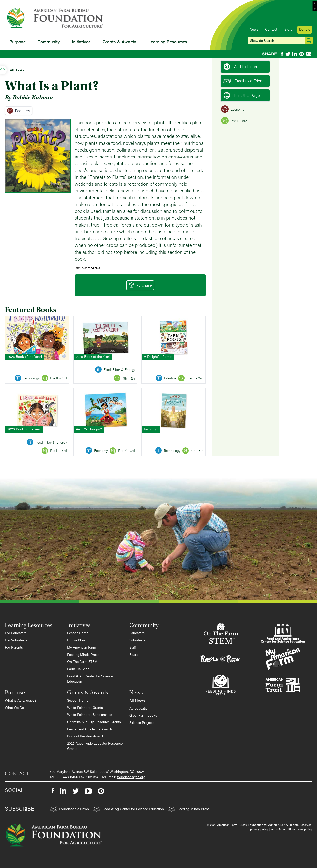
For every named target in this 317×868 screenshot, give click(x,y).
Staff (133, 647)
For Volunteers (16, 640)
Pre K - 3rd (234, 121)
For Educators (16, 633)
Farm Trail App (78, 669)
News (254, 29)
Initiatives (81, 41)
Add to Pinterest (243, 67)
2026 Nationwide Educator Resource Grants (95, 746)
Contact (271, 29)
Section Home (78, 633)
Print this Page (242, 95)
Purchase (140, 285)
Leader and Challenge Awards (90, 729)
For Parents (14, 647)
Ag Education (139, 708)
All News (137, 700)
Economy (19, 111)
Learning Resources (168, 41)
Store (288, 29)
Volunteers (137, 640)
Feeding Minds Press (83, 654)
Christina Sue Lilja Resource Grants (94, 722)
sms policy (305, 829)
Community (49, 41)
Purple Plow (76, 640)
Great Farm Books (143, 715)
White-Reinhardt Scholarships (90, 714)
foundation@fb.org (131, 777)
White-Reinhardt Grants (85, 707)
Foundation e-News (69, 809)
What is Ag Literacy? (21, 700)
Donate (305, 29)
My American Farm (82, 647)
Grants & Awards (119, 41)
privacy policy (259, 829)
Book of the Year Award (85, 736)
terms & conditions (283, 829)
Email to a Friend (244, 81)
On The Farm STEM (82, 661)
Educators (137, 633)
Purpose (17, 41)
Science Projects (142, 722)
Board (134, 654)
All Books (17, 70)
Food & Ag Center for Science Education (90, 678)
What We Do (14, 707)
